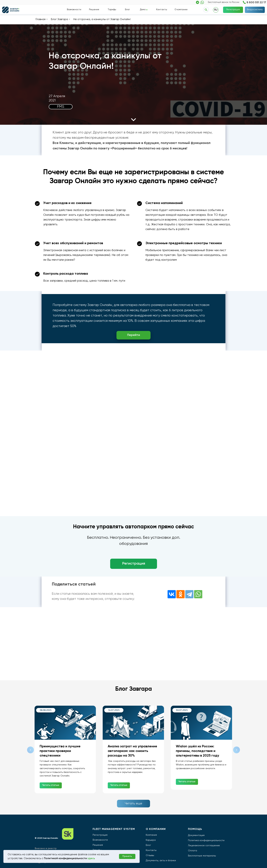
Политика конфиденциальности (206, 840)
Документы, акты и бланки (161, 861)
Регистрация (233, 10)
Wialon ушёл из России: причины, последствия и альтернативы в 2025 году (198, 751)
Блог (127, 10)
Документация (196, 835)
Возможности (74, 10)
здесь (91, 858)
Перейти (134, 335)
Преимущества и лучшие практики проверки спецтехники (60, 751)
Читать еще (133, 804)
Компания (151, 835)
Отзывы (150, 855)
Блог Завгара (59, 19)
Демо (143, 10)
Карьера (151, 840)
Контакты (162, 10)
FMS (61, 107)
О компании (181, 10)
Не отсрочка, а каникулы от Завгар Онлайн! (102, 19)
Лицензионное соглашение (204, 846)
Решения (94, 10)
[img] (198, 2)
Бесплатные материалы (202, 856)
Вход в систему (255, 10)
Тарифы (112, 10)
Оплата (193, 851)
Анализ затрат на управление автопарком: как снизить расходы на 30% (133, 751)
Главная (41, 19)
